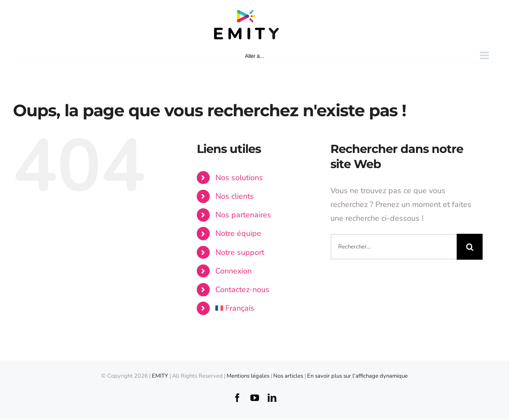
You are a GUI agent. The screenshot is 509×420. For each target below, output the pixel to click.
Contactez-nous (242, 290)
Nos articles (289, 376)
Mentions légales (248, 376)
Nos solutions (239, 178)
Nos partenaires (243, 215)
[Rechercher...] (394, 247)
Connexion (234, 271)
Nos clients (235, 196)
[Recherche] (470, 247)
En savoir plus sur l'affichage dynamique (357, 376)
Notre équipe (238, 233)
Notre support (240, 252)
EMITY (160, 376)
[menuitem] (266, 308)
